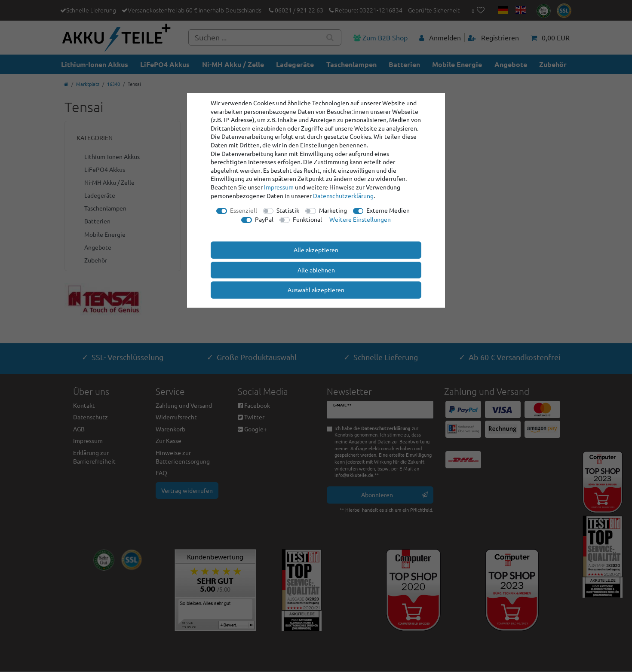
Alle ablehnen (316, 270)
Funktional (307, 219)
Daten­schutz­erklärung (343, 195)
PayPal (264, 219)
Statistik (288, 210)
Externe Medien (388, 210)
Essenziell (244, 210)
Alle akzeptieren (316, 250)
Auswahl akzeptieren (316, 290)
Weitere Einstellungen (360, 219)
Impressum (279, 187)
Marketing (333, 210)
